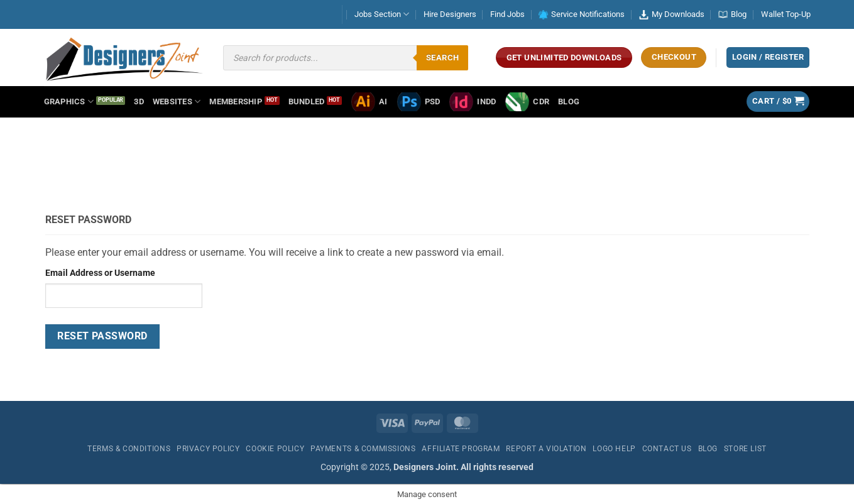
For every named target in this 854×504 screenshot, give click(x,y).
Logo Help (614, 449)
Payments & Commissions (363, 449)
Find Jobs (507, 14)
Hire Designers (450, 14)
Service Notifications (582, 14)
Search (442, 58)
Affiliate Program (461, 449)
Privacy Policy (208, 449)
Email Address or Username (100, 273)
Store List (745, 449)
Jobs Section (382, 14)
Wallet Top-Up (786, 14)
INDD (472, 102)
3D (139, 101)
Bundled (307, 101)
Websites (177, 101)
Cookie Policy (275, 449)
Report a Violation (546, 449)
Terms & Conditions (129, 449)
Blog (732, 14)
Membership (236, 101)
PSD (419, 102)
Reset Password (102, 336)
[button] (778, 101)
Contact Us (667, 449)
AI (369, 102)
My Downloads (672, 14)
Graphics (69, 101)
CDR (527, 102)
